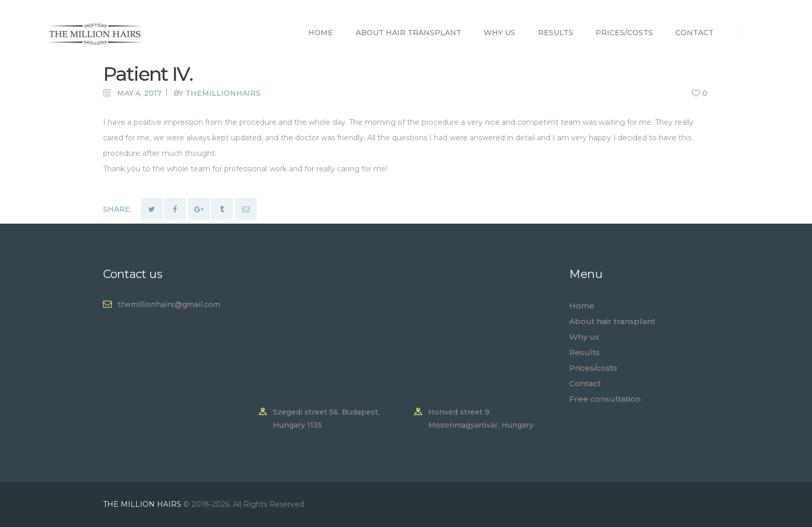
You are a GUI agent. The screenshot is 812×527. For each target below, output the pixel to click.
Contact (585, 383)
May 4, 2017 (139, 93)
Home (582, 306)
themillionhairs (223, 93)
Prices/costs (593, 368)
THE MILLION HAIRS (143, 504)
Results (584, 352)
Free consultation (605, 399)
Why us (584, 337)
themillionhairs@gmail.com (169, 304)
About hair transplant (612, 321)
